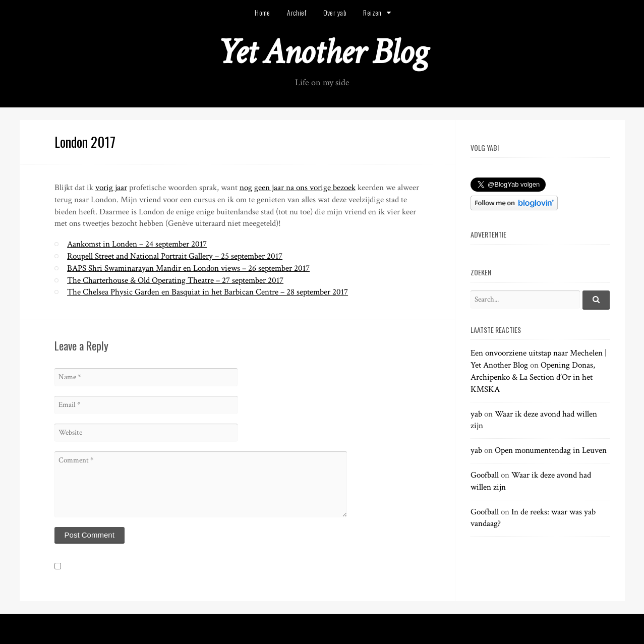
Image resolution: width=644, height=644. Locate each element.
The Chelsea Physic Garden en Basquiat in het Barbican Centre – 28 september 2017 (208, 292)
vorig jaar (111, 188)
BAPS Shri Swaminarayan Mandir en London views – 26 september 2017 (188, 268)
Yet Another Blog (322, 52)
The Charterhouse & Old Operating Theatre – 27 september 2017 (175, 280)
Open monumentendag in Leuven (551, 450)
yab (476, 414)
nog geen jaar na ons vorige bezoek (298, 188)
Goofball (485, 475)
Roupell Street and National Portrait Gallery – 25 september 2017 (175, 256)
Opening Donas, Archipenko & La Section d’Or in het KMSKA (533, 377)
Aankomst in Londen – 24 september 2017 (137, 244)
